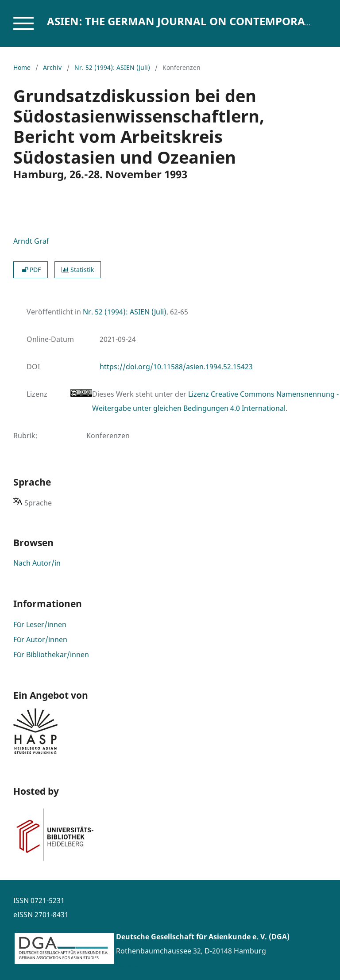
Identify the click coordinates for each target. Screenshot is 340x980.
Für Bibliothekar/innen (51, 655)
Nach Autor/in (37, 563)
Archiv (52, 67)
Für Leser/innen (40, 624)
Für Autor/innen (40, 639)
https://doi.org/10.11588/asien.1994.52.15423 (176, 367)
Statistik (78, 270)
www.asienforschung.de (157, 965)
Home (22, 67)
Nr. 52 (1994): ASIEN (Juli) (112, 67)
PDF (31, 270)
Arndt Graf (31, 241)
